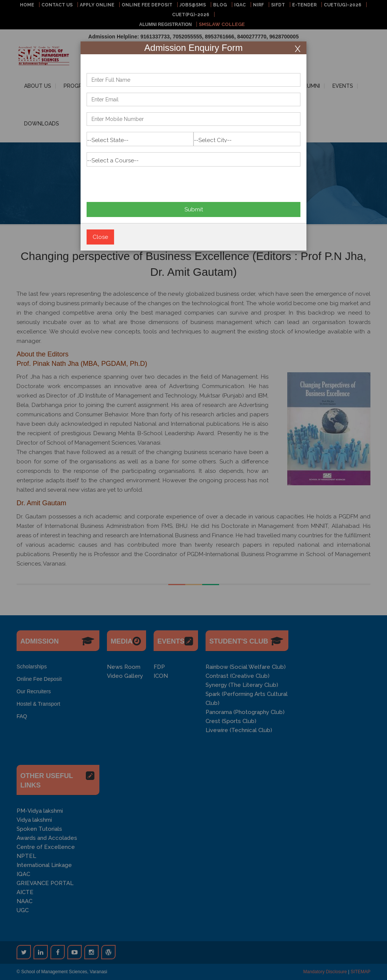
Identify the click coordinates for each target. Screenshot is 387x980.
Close (100, 237)
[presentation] (144, 181)
